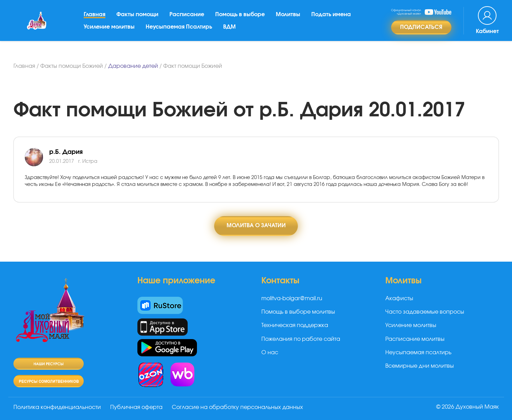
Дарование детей (133, 66)
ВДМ (229, 29)
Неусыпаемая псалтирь (418, 353)
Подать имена (331, 17)
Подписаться (421, 30)
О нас (270, 353)
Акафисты (399, 298)
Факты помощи (137, 17)
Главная (95, 17)
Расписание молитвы (415, 339)
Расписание (187, 17)
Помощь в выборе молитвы (298, 312)
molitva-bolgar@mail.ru (292, 298)
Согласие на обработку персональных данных (238, 407)
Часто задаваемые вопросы (425, 312)
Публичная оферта (137, 407)
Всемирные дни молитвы (420, 366)
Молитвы (288, 17)
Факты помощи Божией (72, 66)
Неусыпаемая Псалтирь (179, 29)
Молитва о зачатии (256, 226)
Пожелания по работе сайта (301, 339)
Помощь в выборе (240, 17)
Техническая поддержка (295, 326)
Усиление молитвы (109, 29)
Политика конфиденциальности (57, 407)
